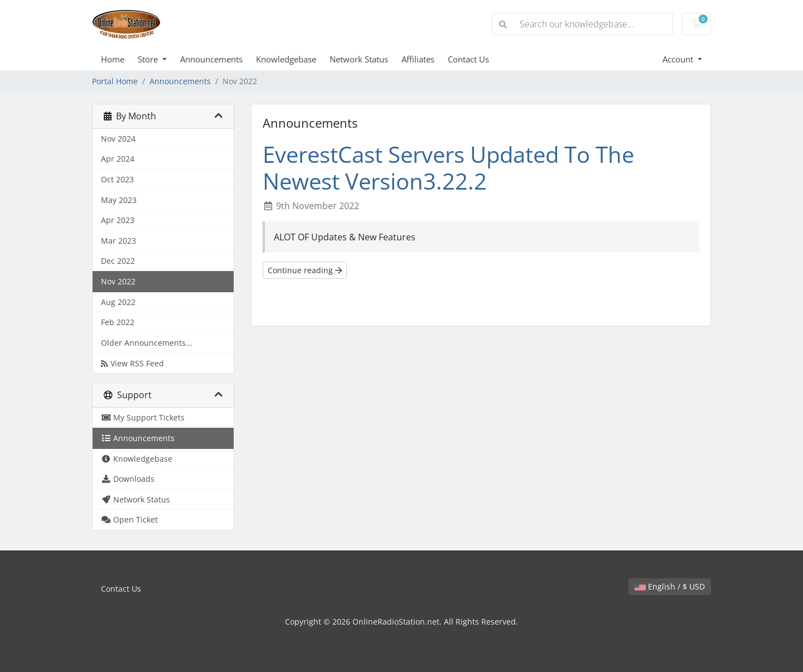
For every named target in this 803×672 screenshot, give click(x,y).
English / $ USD (670, 586)
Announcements (211, 59)
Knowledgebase (286, 59)
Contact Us (468, 59)
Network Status (359, 59)
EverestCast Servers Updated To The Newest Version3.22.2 (448, 168)
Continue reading (305, 270)
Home (113, 59)
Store (149, 59)
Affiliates (418, 59)
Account (679, 59)
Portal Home (115, 81)
